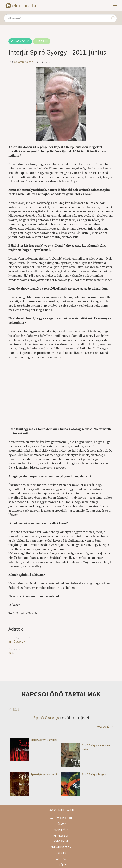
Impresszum (61, 836)
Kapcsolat (61, 841)
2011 (11, 653)
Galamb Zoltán (24, 62)
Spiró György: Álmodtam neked (86, 747)
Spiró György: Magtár (84, 774)
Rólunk (61, 824)
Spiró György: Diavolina (34, 740)
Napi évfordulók (61, 818)
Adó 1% (61, 859)
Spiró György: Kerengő (33, 774)
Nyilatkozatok (61, 847)
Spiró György (17, 641)
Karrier (61, 853)
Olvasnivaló (20, 41)
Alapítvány (61, 830)
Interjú (42, 41)
